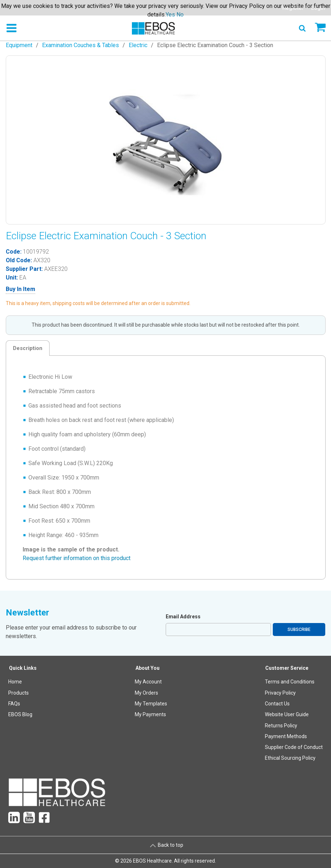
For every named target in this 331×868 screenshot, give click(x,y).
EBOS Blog (20, 714)
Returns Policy (281, 726)
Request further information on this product (77, 558)
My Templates (151, 704)
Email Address (183, 617)
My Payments (150, 714)
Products (19, 693)
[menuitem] (23, 715)
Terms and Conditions (290, 682)
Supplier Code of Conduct (294, 747)
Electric (138, 45)
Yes (170, 15)
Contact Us (277, 704)
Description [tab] (28, 348)
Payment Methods (286, 736)
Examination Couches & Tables (81, 45)
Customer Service (287, 668)
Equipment (19, 45)
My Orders (146, 693)
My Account (148, 682)
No (180, 15)
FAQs (14, 704)
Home (15, 682)
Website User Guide (287, 714)
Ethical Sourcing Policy (290, 758)
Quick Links (23, 668)
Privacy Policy (280, 693)
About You (148, 668)
